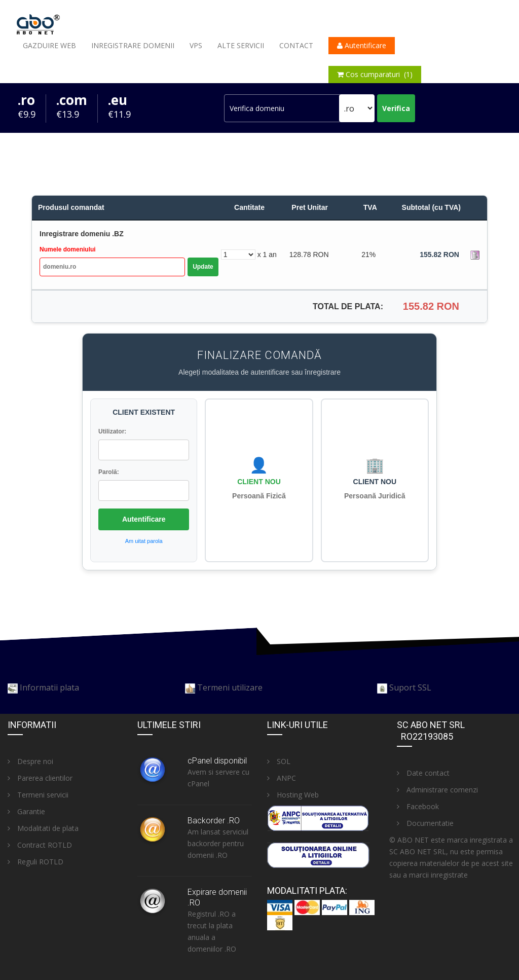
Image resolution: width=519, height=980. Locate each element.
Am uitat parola (144, 541)
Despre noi (30, 761)
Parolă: (109, 472)
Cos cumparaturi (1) (375, 74)
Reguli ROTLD (35, 862)
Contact (296, 45)
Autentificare (362, 45)
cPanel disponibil (217, 761)
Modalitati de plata (43, 828)
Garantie (26, 811)
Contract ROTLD (40, 845)
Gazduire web (49, 45)
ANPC (282, 778)
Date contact (423, 773)
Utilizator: (112, 431)
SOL (279, 761)
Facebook (418, 806)
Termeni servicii (38, 795)
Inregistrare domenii (133, 45)
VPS (196, 45)
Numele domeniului (68, 249)
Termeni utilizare (230, 687)
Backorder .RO (214, 821)
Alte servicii (241, 45)
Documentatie (425, 823)
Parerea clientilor (40, 778)
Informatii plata (49, 687)
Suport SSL (410, 687)
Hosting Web (293, 795)
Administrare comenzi (437, 790)
